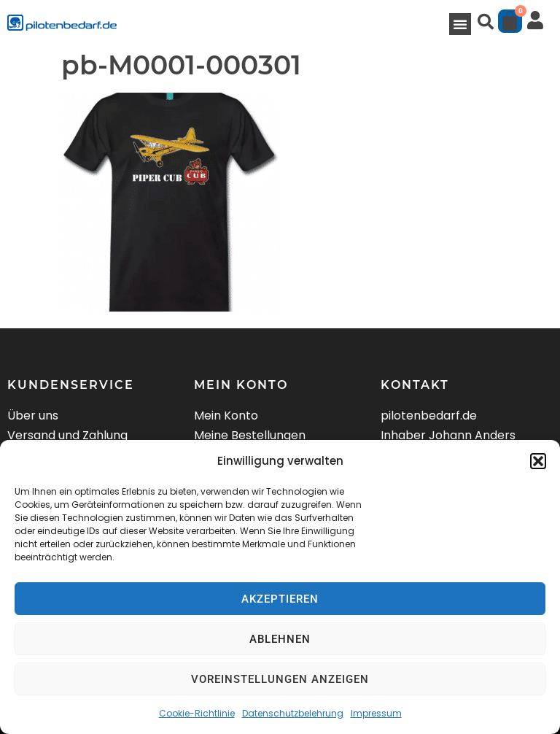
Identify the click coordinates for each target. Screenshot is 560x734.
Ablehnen (280, 639)
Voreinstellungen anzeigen (280, 679)
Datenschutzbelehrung (293, 713)
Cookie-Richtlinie (197, 713)
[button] (538, 461)
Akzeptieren (280, 599)
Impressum (376, 713)
